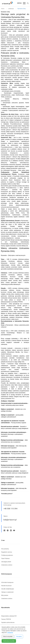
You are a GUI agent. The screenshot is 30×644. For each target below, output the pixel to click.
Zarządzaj (19, 637)
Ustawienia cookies (7, 565)
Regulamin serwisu (7, 552)
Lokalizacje (11, 9)
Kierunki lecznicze (6, 586)
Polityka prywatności (7, 555)
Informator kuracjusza (7, 582)
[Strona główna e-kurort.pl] (7, 3)
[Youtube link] (14, 530)
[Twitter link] (11, 530)
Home (3, 9)
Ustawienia (10, 633)
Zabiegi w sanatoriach (7, 592)
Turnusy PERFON (6, 619)
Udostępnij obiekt (6, 562)
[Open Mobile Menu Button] (20, 3)
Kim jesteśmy (5, 549)
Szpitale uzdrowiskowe (8, 622)
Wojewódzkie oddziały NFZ (9, 616)
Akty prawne (5, 595)
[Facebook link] (4, 530)
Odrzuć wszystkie (8, 637)
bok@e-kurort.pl (10, 520)
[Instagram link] (8, 530)
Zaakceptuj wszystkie (9, 641)
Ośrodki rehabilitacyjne (8, 589)
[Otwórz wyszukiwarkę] (27, 3)
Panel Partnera (5, 558)
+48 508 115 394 (10, 509)
